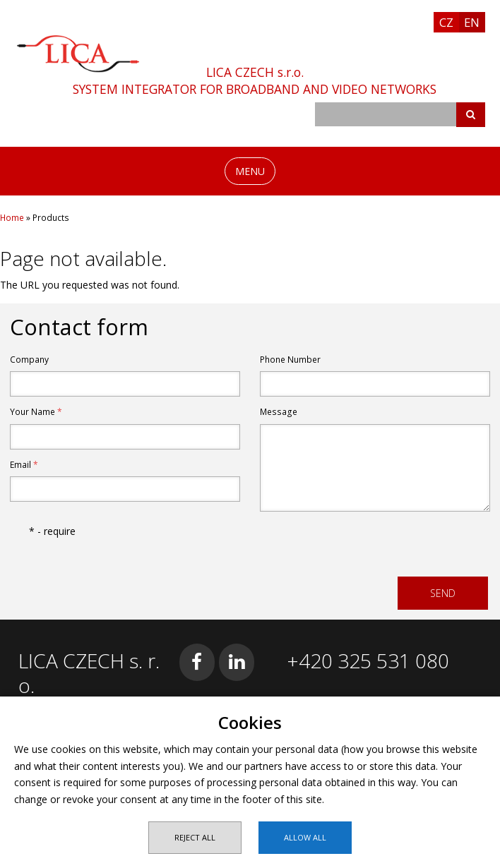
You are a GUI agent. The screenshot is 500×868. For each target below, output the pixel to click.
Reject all (195, 837)
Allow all (305, 837)
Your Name (36, 412)
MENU (250, 171)
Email (24, 465)
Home (12, 218)
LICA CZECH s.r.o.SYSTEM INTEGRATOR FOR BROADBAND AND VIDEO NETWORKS (255, 80)
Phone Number (290, 360)
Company (29, 360)
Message (279, 412)
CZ (446, 22)
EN (472, 22)
